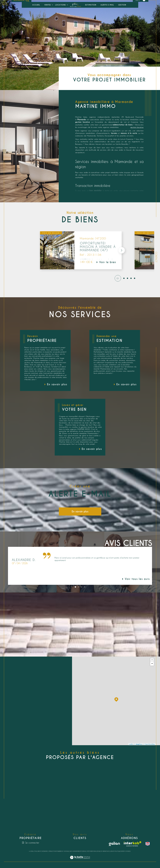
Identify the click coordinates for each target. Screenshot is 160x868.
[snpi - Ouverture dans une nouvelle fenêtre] (148, 844)
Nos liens (110, 851)
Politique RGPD (119, 851)
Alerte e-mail (107, 5)
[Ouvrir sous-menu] (52, 5)
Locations (61, 5)
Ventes (48, 5)
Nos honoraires (75, 851)
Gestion (122, 5)
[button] (120, 250)
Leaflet (131, 744)
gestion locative (137, 127)
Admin (104, 851)
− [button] (152, 664)
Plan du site (85, 851)
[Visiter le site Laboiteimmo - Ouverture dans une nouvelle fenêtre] (80, 860)
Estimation (91, 5)
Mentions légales (96, 851)
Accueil (36, 5)
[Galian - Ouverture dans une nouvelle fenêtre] (114, 844)
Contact (156, 257)
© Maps (138, 744)
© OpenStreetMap (149, 744)
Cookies (128, 851)
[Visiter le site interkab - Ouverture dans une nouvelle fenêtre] (133, 844)
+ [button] (152, 660)
